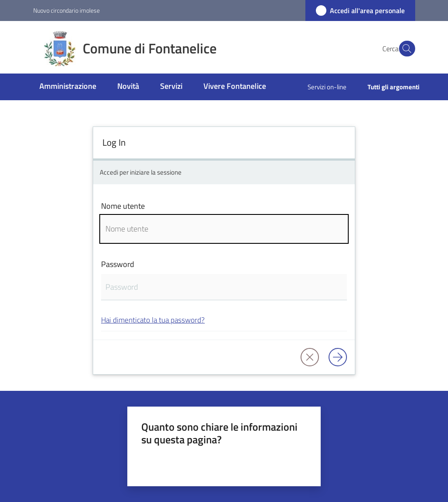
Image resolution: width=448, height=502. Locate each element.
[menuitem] (68, 87)
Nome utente (123, 206)
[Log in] (338, 357)
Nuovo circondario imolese (66, 10)
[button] (405, 49)
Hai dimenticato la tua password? (153, 320)
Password (118, 264)
